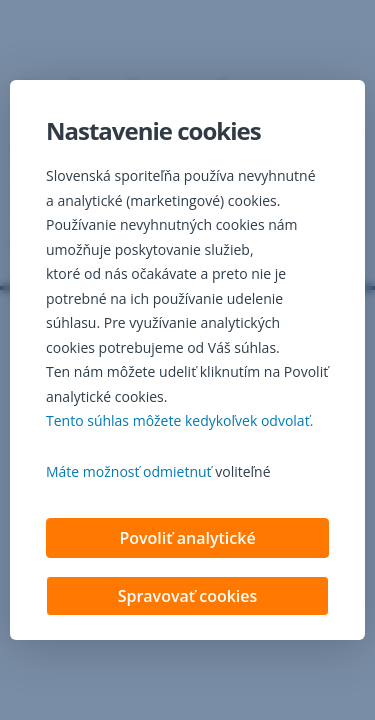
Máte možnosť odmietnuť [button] (129, 471)
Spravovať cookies (188, 596)
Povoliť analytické (187, 538)
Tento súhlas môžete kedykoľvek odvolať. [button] (179, 420)
